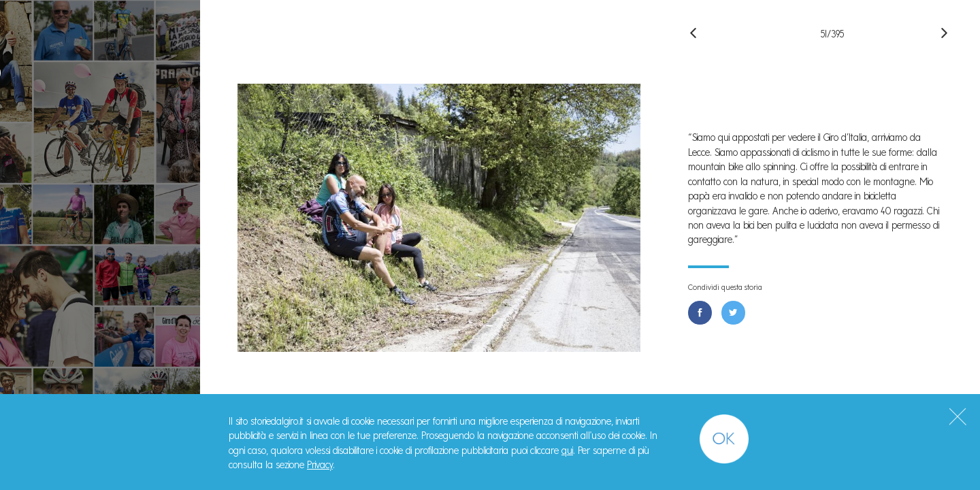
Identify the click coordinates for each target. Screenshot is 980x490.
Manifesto (63, 183)
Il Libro (51, 215)
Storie (48, 151)
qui (567, 451)
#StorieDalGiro (100, 18)
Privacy (320, 465)
